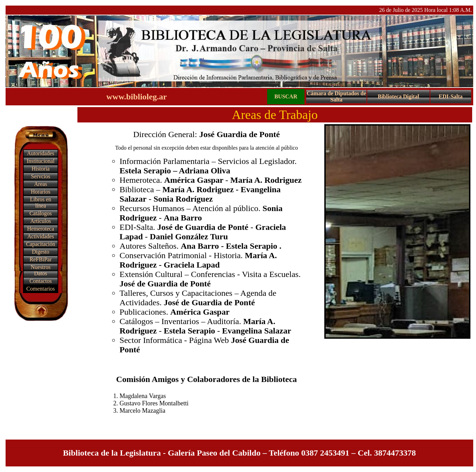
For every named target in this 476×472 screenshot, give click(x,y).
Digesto (41, 252)
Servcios (41, 176)
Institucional (40, 161)
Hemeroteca (41, 229)
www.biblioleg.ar (137, 97)
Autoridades (40, 153)
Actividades (40, 236)
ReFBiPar (41, 259)
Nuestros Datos (41, 270)
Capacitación (41, 244)
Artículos (41, 221)
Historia (41, 169)
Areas (41, 184)
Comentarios (41, 289)
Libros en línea (41, 203)
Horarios (40, 192)
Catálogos (40, 213)
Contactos (40, 281)
